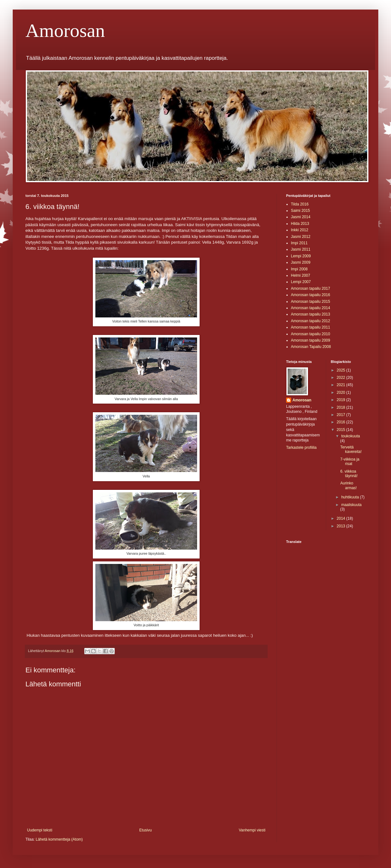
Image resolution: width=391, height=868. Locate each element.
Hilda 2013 (300, 224)
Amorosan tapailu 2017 (310, 288)
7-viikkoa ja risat (350, 462)
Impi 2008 (299, 269)
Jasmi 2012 (301, 237)
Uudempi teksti (40, 830)
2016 (341, 422)
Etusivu (145, 830)
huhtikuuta (350, 497)
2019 (341, 400)
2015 (341, 430)
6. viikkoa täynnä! (349, 474)
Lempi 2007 (301, 282)
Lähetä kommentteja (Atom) (59, 839)
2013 (341, 526)
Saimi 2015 (300, 211)
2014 (341, 518)
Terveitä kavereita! (351, 449)
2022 (341, 378)
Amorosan (65, 31)
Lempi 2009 (301, 256)
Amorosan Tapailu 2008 (311, 347)
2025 (341, 370)
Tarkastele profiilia (301, 448)
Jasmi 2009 (301, 262)
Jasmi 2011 (301, 249)
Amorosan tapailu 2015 (310, 302)
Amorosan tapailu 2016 (310, 295)
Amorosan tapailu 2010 (310, 334)
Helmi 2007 (301, 275)
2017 (341, 415)
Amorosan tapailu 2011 (310, 327)
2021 (341, 385)
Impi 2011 (299, 243)
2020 (341, 392)
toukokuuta (350, 436)
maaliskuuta (351, 505)
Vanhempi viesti (252, 830)
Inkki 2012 (300, 230)
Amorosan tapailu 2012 (310, 321)
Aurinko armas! (348, 485)
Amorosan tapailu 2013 (310, 314)
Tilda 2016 (300, 204)
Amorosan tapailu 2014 (310, 308)
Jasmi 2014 (301, 217)
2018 (341, 407)
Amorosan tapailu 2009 (310, 340)
